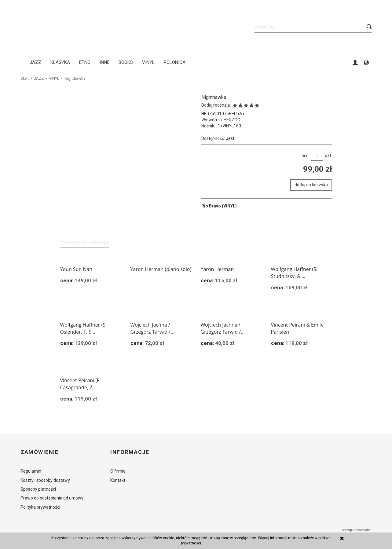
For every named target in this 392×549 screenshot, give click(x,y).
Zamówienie (40, 452)
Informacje (130, 452)
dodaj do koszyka (311, 185)
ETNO (85, 62)
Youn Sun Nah (76, 269)
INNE (104, 62)
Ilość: (304, 156)
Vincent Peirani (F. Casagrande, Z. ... (81, 384)
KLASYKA (60, 62)
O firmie (118, 471)
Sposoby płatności (38, 489)
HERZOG (232, 120)
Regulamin (31, 471)
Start (25, 78)
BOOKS (126, 62)
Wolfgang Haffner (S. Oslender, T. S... (84, 328)
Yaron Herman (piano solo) (161, 269)
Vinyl (148, 62)
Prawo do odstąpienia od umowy (52, 498)
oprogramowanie (356, 530)
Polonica (175, 62)
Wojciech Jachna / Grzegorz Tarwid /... (152, 328)
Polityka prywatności (40, 507)
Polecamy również (85, 242)
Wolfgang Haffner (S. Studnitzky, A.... (294, 273)
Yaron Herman (217, 269)
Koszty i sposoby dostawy (45, 480)
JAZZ (35, 62)
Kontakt (118, 480)
